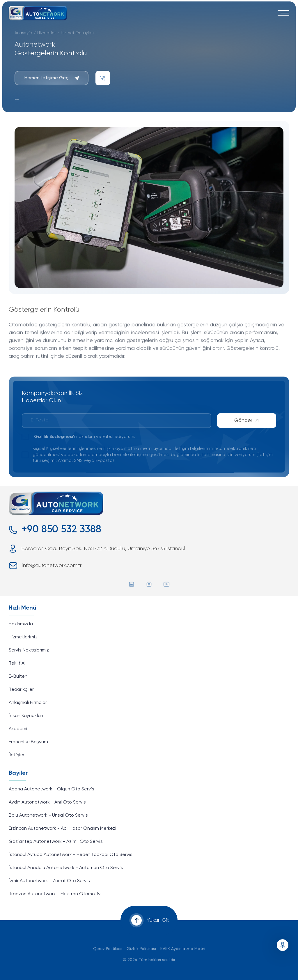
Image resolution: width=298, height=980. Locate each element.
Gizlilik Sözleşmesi (54, 437)
